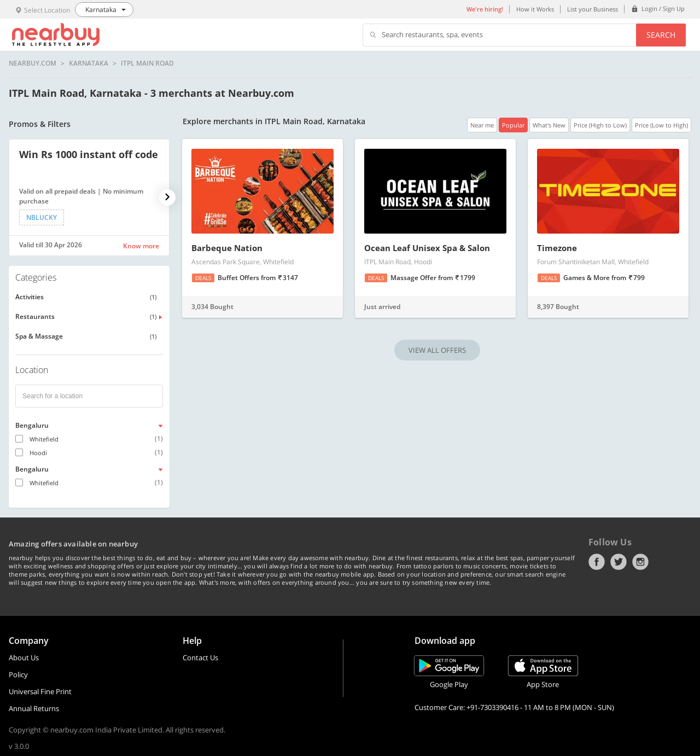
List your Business (593, 9)
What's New (549, 125)
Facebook (597, 562)
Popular (513, 125)
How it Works (535, 9)
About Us (24, 658)
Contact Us (200, 658)
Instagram (640, 562)
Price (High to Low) (600, 125)
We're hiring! (485, 9)
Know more (141, 246)
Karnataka (89, 63)
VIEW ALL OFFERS (437, 350)
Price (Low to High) (661, 125)
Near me (482, 125)
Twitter (619, 562)
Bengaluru (32, 425)
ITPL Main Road (147, 63)
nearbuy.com (33, 63)
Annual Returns (34, 708)
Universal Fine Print (40, 691)
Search (661, 35)
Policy (18, 674)
